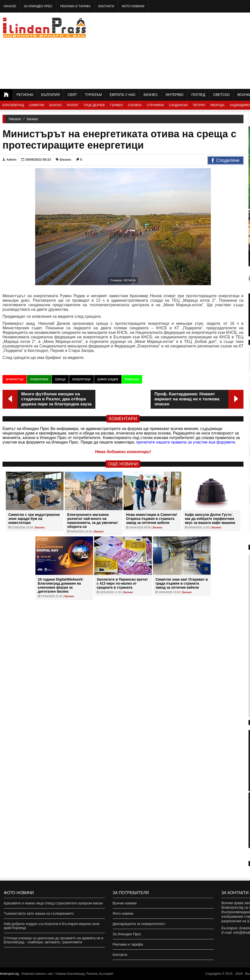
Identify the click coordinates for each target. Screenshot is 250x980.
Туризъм (93, 95)
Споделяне (226, 161)
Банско (56, 105)
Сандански (178, 105)
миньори (132, 379)
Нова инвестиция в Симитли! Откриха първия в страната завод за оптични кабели (151, 519)
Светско (221, 95)
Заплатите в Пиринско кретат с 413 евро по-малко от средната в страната (122, 583)
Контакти (106, 6)
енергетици (81, 379)
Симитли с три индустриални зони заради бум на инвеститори (34, 519)
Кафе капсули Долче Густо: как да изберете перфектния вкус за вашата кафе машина (210, 519)
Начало (10, 6)
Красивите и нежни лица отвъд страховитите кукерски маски (53, 903)
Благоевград (13, 105)
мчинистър (15, 379)
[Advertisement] (198, 50)
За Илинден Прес (38, 6)
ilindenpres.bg (9, 974)
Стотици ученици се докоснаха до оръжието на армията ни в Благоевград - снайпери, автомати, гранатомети (53, 940)
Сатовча (135, 105)
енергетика (39, 379)
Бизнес (151, 95)
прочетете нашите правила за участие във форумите (186, 442)
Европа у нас (123, 95)
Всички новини (125, 903)
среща (60, 379)
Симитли (37, 105)
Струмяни (155, 105)
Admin (9, 160)
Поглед (198, 95)
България (50, 95)
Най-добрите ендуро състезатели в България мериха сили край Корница (52, 926)
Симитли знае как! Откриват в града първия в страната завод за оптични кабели (181, 583)
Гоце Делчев (94, 105)
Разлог (73, 105)
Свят (72, 95)
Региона (25, 95)
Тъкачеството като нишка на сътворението (39, 913)
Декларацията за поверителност (139, 924)
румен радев (108, 379)
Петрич (199, 105)
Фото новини (133, 6)
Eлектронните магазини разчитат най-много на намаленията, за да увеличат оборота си (93, 521)
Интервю (175, 95)
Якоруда (217, 105)
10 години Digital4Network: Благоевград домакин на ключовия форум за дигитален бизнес (61, 585)
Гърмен (116, 105)
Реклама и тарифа (75, 6)
